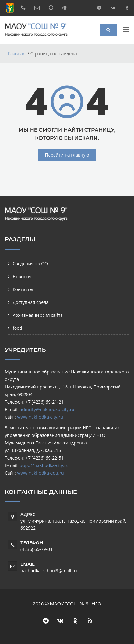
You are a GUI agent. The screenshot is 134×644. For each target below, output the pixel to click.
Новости (22, 276)
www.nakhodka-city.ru (40, 417)
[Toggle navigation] (126, 31)
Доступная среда (31, 302)
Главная (17, 54)
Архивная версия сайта (38, 315)
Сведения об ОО (30, 264)
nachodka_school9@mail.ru (49, 571)
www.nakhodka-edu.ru (40, 473)
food (17, 328)
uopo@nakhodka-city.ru (44, 465)
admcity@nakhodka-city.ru (47, 409)
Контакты (23, 289)
